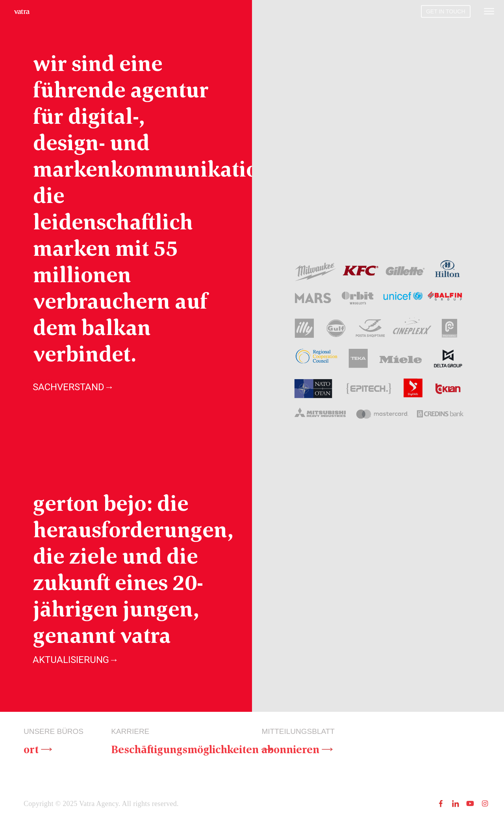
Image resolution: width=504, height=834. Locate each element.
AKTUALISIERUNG (76, 659)
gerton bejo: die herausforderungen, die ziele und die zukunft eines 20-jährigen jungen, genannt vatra (133, 569)
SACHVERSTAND (73, 387)
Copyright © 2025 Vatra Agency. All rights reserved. (101, 804)
